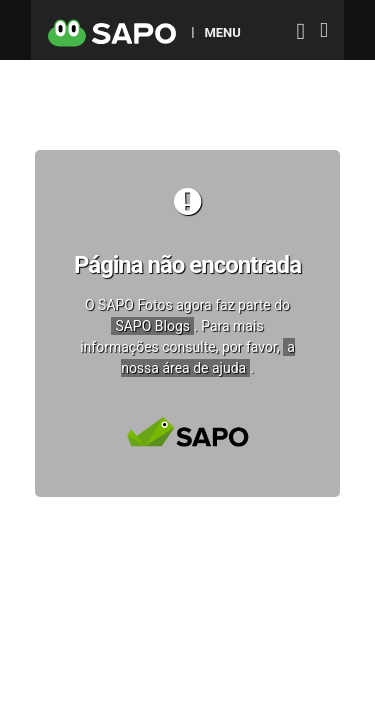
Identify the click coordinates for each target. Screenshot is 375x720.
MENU (222, 32)
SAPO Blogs (152, 326)
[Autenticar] (301, 33)
